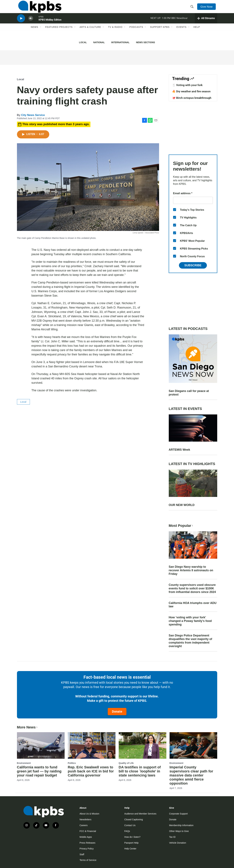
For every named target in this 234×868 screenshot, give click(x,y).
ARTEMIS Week (179, 450)
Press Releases (88, 843)
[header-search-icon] (192, 9)
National (99, 42)
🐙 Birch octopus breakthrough (192, 98)
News (35, 33)
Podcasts (136, 33)
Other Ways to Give (179, 831)
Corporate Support (178, 814)
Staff (82, 854)
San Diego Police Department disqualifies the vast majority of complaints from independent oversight (190, 641)
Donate (117, 711)
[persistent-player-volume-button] (31, 24)
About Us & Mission (89, 814)
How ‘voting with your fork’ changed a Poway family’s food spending (190, 621)
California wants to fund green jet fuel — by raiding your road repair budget (39, 771)
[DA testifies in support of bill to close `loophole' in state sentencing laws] (143, 745)
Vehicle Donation (178, 843)
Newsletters (86, 819)
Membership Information (181, 825)
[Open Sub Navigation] (41, 33)
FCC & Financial (88, 831)
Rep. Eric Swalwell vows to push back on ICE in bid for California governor (91, 771)
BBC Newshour (179, 23)
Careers (84, 825)
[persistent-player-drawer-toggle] (206, 23)
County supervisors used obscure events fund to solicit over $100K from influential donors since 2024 (192, 588)
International (120, 42)
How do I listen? (132, 837)
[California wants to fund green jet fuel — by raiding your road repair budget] (41, 745)
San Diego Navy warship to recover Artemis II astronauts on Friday (191, 570)
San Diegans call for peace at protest (189, 393)
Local (83, 42)
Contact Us (130, 825)
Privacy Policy (87, 849)
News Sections (145, 42)
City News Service (33, 115)
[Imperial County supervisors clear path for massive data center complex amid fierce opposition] (193, 745)
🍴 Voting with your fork (187, 85)
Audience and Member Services (140, 814)
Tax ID (172, 837)
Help (197, 33)
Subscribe (193, 265)
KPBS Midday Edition (50, 25)
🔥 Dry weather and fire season (191, 91)
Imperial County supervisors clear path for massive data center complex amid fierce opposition (191, 775)
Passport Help (131, 843)
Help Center (130, 849)
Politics (72, 763)
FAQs (127, 831)
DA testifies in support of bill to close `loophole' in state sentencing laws (140, 771)
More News (28, 727)
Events (182, 33)
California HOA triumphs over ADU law (193, 605)
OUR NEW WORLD (182, 505)
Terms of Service (88, 860)
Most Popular (181, 526)
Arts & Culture (90, 33)
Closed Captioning (134, 819)
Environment (24, 763)
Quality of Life (126, 763)
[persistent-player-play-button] (21, 24)
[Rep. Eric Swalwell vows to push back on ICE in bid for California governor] (92, 745)
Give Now (207, 8)
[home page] (39, 9)
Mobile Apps (86, 837)
